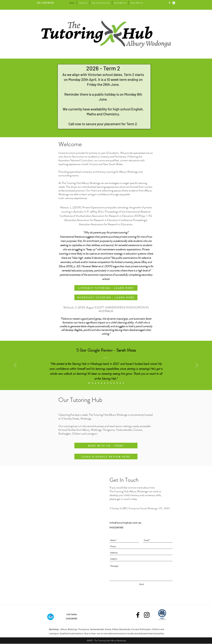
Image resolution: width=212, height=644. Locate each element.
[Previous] (15, 365)
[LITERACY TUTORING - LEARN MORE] (106, 288)
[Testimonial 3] (108, 383)
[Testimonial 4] (102, 383)
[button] (101, 3)
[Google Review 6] (120, 383)
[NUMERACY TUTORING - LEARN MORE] (106, 297)
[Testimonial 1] (92, 383)
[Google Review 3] (105, 383)
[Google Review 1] (89, 383)
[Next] (197, 365)
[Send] (141, 584)
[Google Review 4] (111, 383)
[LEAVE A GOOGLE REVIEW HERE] (106, 457)
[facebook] (170, 3)
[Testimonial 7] (123, 383)
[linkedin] (174, 3)
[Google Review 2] (95, 383)
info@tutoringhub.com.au (125, 523)
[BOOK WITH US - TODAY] (106, 446)
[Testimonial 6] (117, 383)
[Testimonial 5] (114, 383)
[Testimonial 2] (99, 383)
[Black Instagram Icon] (147, 615)
